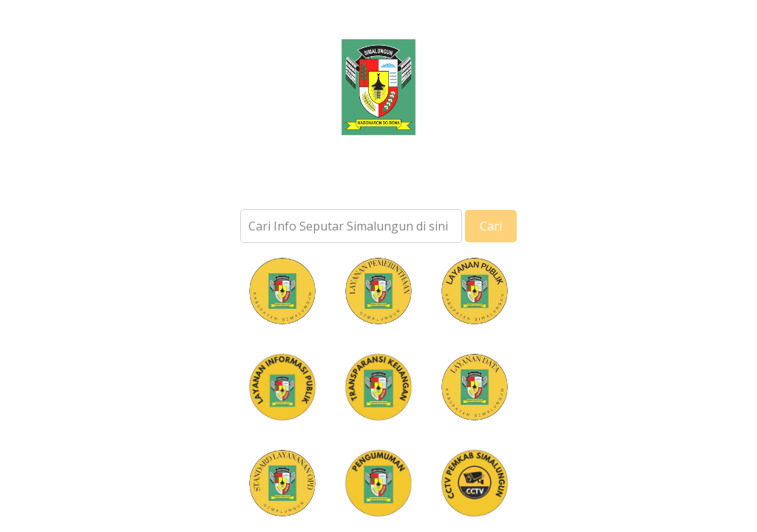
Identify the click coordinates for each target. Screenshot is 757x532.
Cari (491, 235)
